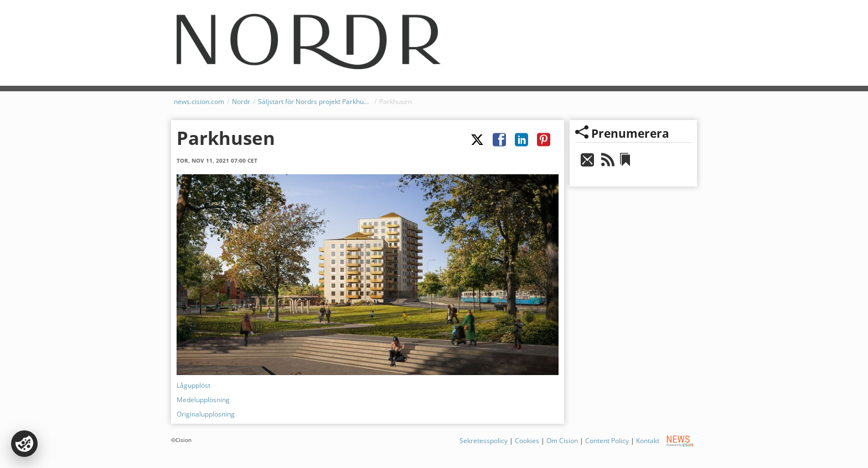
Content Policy (607, 441)
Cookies (527, 441)
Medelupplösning (203, 400)
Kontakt (648, 441)
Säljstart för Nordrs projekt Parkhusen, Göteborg (315, 102)
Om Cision (562, 441)
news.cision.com (199, 102)
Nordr (241, 102)
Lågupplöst (193, 385)
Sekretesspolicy (484, 441)
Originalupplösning (206, 414)
